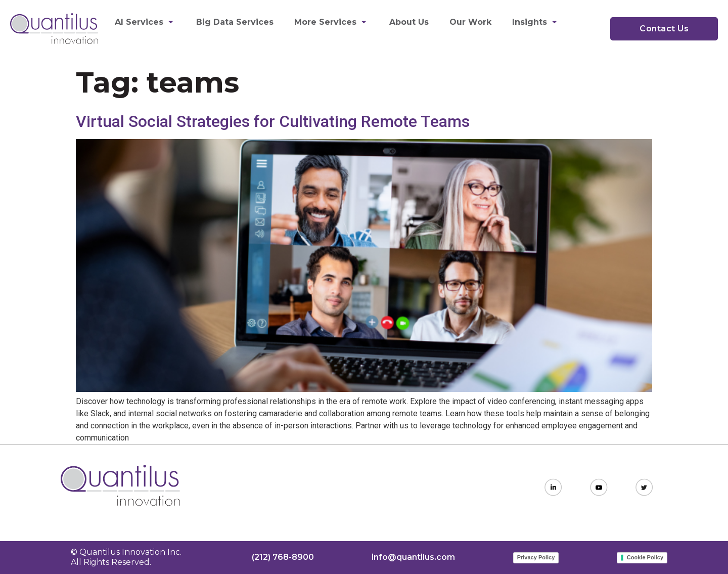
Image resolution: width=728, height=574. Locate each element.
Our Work (470, 22)
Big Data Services (235, 22)
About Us (409, 22)
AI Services (145, 22)
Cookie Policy (645, 557)
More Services (331, 22)
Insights (536, 22)
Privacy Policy (536, 557)
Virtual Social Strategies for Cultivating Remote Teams (273, 121)
